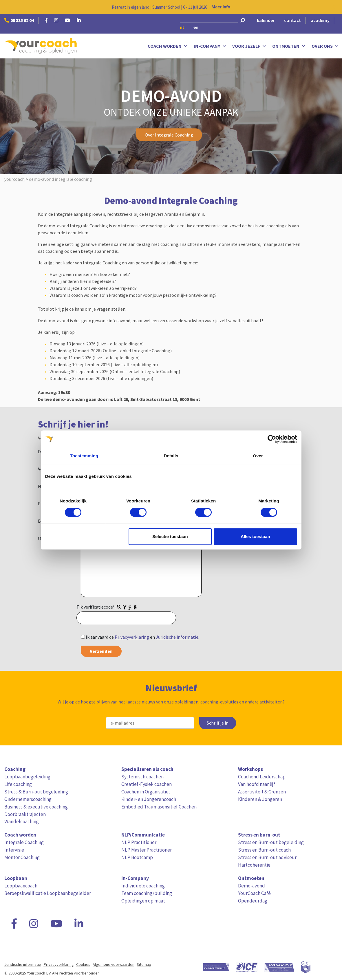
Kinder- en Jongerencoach (149, 799)
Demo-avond (252, 886)
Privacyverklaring (132, 637)
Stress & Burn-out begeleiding (36, 792)
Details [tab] (171, 456)
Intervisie (14, 850)
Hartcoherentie (254, 865)
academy (320, 20)
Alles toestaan (255, 536)
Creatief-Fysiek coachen (147, 784)
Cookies (83, 964)
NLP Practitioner (139, 842)
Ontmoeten (289, 46)
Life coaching (18, 784)
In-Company (210, 46)
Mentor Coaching (22, 857)
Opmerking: (50, 538)
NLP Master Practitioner (147, 850)
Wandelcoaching (22, 821)
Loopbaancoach (21, 886)
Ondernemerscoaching (28, 799)
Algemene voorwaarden (114, 964)
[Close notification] (333, 7)
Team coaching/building (147, 893)
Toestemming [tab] (84, 456)
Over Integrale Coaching (169, 135)
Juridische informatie (177, 637)
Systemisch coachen (142, 777)
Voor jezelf (249, 46)
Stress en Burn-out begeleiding (271, 842)
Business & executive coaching (36, 807)
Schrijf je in (218, 723)
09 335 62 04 (19, 20)
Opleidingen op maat (143, 901)
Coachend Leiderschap (262, 777)
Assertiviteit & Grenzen (262, 792)
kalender (266, 20)
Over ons (325, 46)
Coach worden (168, 46)
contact (292, 20)
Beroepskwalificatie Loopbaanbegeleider (48, 893)
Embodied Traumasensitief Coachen (159, 807)
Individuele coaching (143, 886)
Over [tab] (258, 456)
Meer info (221, 7)
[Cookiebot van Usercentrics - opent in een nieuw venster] (272, 439)
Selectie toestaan (170, 536)
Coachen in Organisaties (146, 792)
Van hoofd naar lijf (257, 784)
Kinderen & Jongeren (260, 799)
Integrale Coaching (24, 842)
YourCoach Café (254, 893)
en (196, 27)
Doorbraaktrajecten (25, 814)
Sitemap (144, 964)
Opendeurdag (253, 901)
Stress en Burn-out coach (264, 850)
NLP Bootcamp (137, 857)
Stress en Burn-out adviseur (267, 857)
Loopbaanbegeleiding (27, 777)
